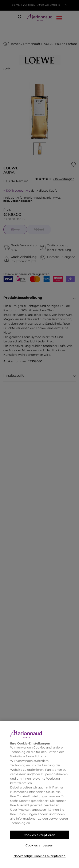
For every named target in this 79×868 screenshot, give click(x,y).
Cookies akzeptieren (40, 835)
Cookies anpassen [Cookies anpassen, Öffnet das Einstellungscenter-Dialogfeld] (39, 845)
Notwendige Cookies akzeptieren (39, 856)
